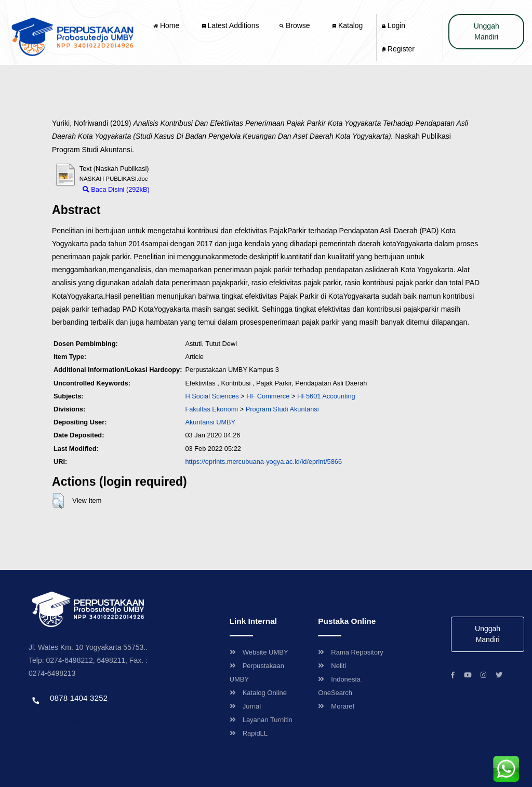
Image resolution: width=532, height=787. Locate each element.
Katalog (348, 25)
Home (167, 25)
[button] (58, 501)
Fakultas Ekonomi (211, 409)
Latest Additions (231, 25)
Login (394, 25)
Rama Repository (350, 652)
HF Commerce (268, 396)
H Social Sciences (212, 396)
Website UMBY (259, 652)
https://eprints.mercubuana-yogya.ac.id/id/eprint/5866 (263, 462)
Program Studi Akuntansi (282, 409)
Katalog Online (258, 693)
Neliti (332, 666)
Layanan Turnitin (261, 720)
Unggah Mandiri (487, 31)
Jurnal (245, 706)
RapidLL (249, 733)
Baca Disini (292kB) (116, 189)
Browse (296, 25)
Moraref (336, 706)
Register (398, 49)
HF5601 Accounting (326, 396)
